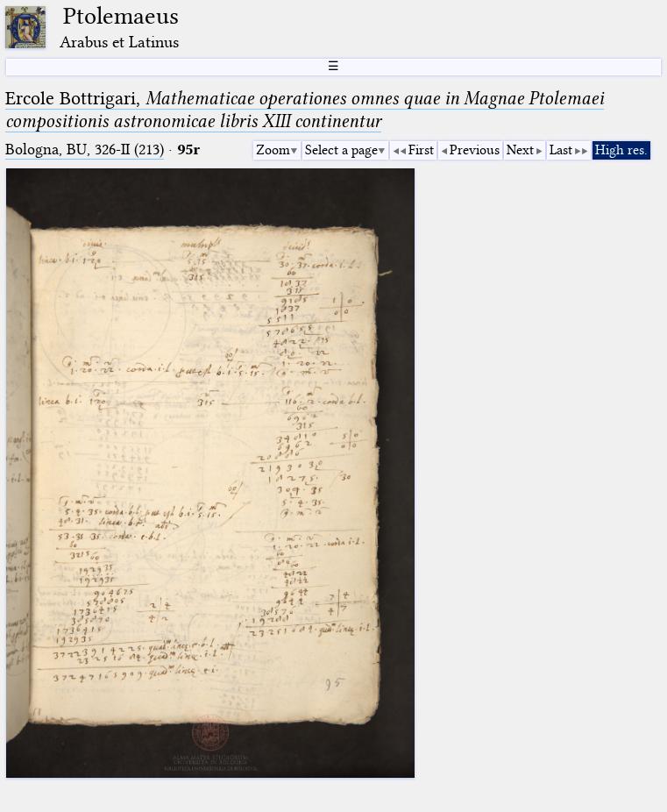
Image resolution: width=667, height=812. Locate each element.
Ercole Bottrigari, (305, 110)
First (421, 150)
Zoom (273, 150)
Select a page (341, 150)
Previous (475, 150)
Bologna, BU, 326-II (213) (85, 150)
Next (520, 150)
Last (561, 150)
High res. (621, 150)
